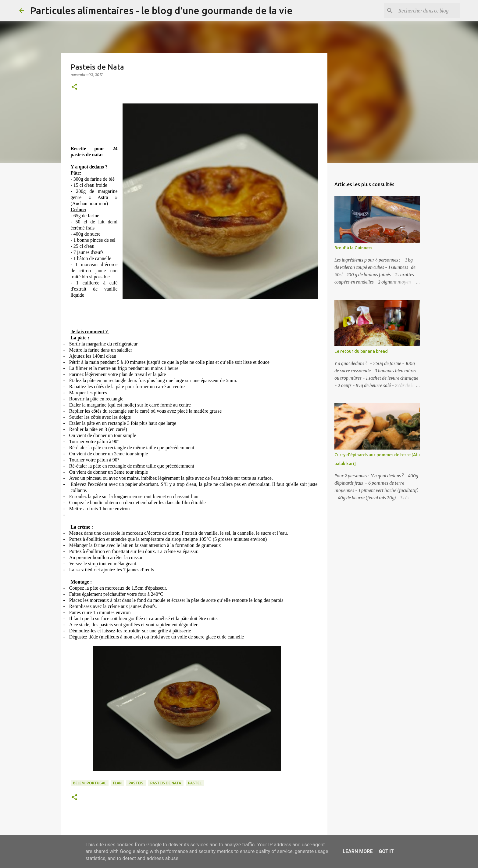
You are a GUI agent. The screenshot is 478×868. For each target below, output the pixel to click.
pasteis (136, 783)
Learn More (358, 851)
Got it (386, 851)
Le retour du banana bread (361, 351)
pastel (195, 783)
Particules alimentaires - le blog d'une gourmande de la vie (161, 10)
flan (117, 783)
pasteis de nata (166, 783)
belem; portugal (90, 783)
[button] (74, 87)
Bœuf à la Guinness (353, 248)
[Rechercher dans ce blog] (428, 11)
